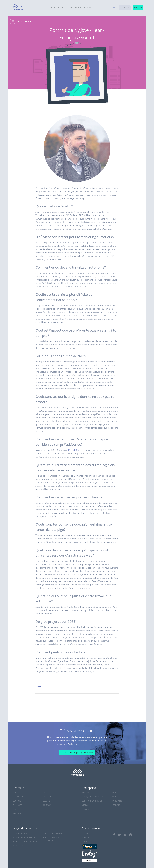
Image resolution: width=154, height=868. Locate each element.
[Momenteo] (16, 7)
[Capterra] (96, 847)
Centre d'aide (87, 842)
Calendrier (17, 805)
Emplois (115, 793)
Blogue (78, 8)
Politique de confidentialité (94, 797)
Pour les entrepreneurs (53, 833)
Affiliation (117, 805)
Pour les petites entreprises (24, 838)
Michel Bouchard (77, 450)
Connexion (125, 8)
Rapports (17, 813)
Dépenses (47, 793)
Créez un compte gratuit (75, 753)
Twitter (119, 835)
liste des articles (24, 22)
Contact (116, 797)
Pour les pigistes (20, 833)
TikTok (131, 835)
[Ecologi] (96, 856)
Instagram (125, 835)
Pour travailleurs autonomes (26, 842)
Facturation (18, 797)
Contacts (17, 801)
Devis (15, 809)
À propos (86, 793)
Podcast (86, 809)
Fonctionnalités (58, 8)
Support (88, 8)
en (114, 8)
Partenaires (117, 801)
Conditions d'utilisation (92, 801)
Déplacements (49, 797)
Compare (47, 805)
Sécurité (47, 801)
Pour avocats (19, 846)
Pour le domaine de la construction (52, 839)
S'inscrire (138, 8)
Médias (85, 805)
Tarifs (70, 8)
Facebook (114, 835)
